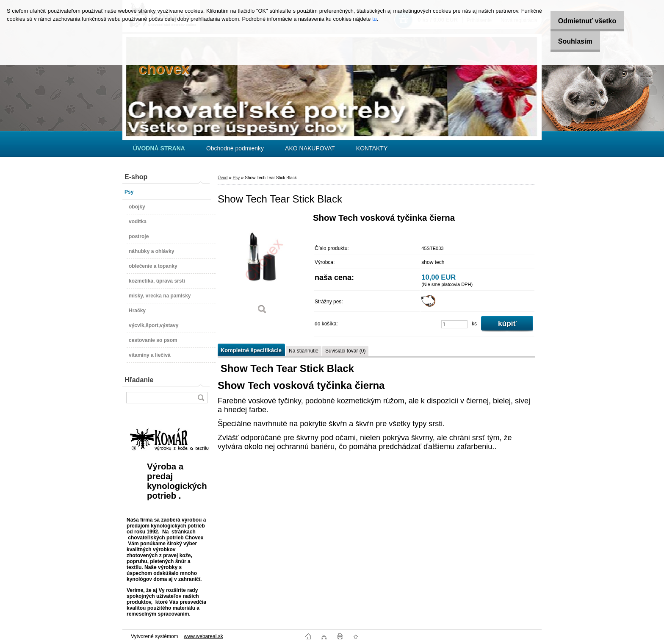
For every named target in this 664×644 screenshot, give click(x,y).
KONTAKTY (372, 148)
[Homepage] (159, 148)
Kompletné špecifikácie (251, 350)
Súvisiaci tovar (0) (345, 351)
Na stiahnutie (304, 351)
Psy (236, 178)
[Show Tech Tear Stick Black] (262, 267)
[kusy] (454, 324)
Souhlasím (569, 41)
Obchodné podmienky (235, 148)
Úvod (223, 178)
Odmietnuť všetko (581, 21)
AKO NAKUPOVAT (310, 148)
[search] (201, 398)
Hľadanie (139, 380)
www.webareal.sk (203, 636)
